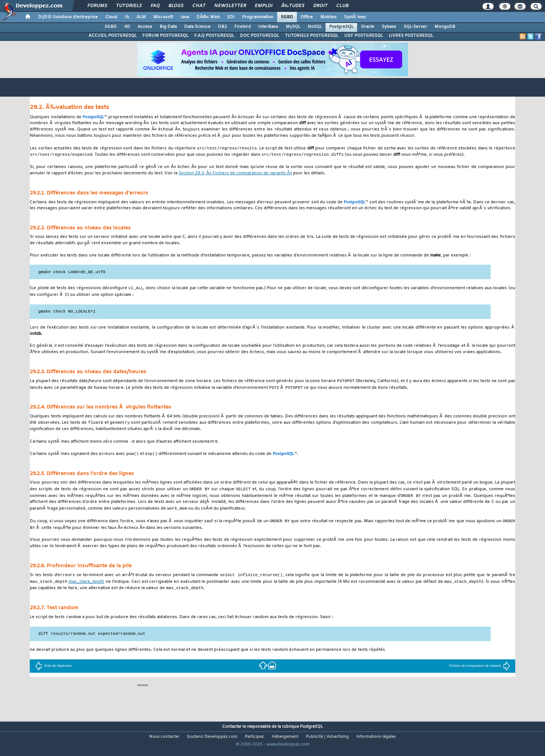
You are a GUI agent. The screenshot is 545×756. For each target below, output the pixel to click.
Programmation (258, 17)
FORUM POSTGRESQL (165, 36)
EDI (231, 17)
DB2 (222, 27)
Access (145, 27)
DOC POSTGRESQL (259, 36)
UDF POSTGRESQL (363, 36)
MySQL (293, 27)
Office (307, 17)
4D (127, 27)
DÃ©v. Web (208, 17)
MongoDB (445, 27)
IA (127, 17)
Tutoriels (129, 6)
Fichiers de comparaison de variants (480, 672)
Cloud (111, 17)
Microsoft (163, 17)
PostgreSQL (341, 27)
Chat (199, 6)
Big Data (168, 27)
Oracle (368, 27)
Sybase (389, 27)
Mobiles (328, 17)
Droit (320, 6)
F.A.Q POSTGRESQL (214, 36)
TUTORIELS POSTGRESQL (312, 36)
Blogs (176, 6)
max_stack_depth (86, 588)
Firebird (243, 27)
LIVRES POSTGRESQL (411, 36)
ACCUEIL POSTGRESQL (113, 36)
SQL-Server (415, 27)
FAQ (155, 6)
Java (185, 17)
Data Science (197, 27)
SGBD (287, 17)
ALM (141, 17)
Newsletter (230, 6)
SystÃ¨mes (355, 17)
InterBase (268, 27)
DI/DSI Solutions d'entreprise (68, 17)
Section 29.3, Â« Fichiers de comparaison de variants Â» (235, 174)
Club (342, 6)
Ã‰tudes (293, 6)
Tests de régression (54, 672)
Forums (97, 6)
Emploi (264, 6)
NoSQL (315, 27)
